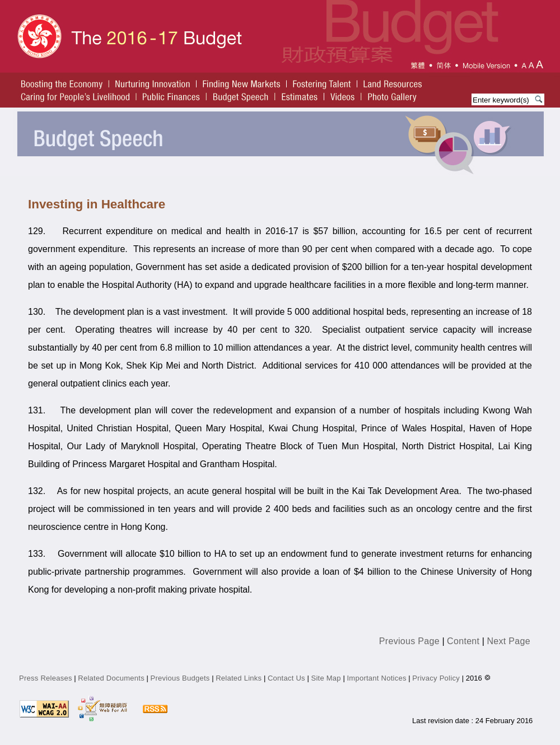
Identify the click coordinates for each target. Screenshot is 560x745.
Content (463, 641)
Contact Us (286, 678)
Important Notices (376, 678)
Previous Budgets (180, 678)
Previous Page (409, 641)
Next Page (508, 641)
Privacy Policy (437, 678)
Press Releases (46, 678)
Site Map (326, 678)
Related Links (239, 678)
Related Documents (111, 678)
